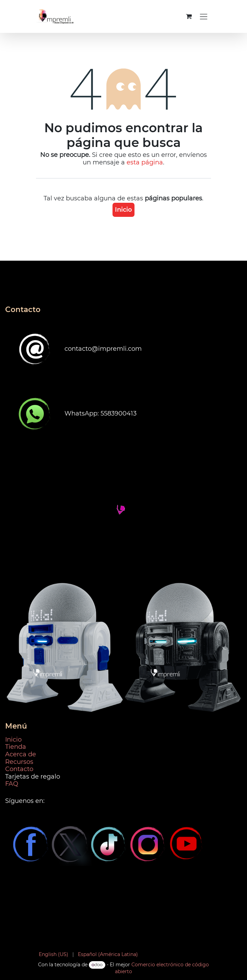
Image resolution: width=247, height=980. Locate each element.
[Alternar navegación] (204, 16)
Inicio (123, 210)
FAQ (12, 784)
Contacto (19, 769)
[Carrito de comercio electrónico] (189, 16)
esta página (145, 162)
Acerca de (21, 754)
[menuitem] (54, 954)
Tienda (16, 747)
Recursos (19, 762)
